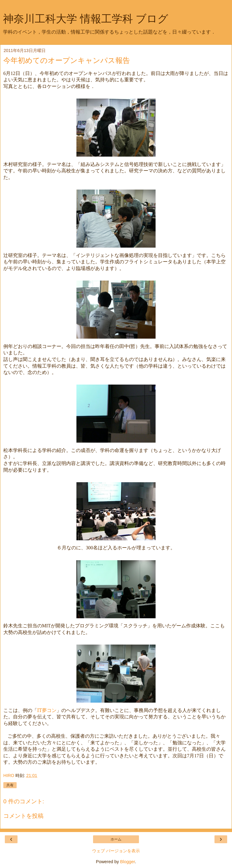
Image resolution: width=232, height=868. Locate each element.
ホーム (116, 839)
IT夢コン (47, 710)
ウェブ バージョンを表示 (116, 851)
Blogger (128, 862)
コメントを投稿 (23, 816)
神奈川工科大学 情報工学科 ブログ (86, 19)
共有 (10, 785)
